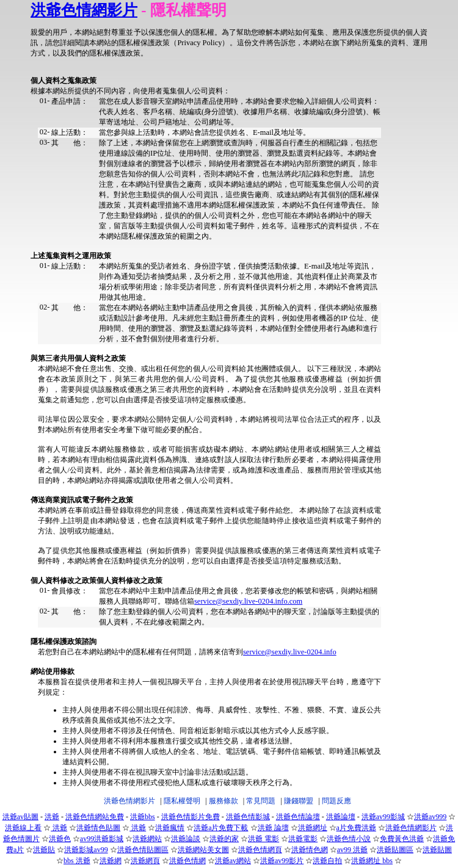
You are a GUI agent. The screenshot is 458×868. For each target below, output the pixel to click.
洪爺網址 (313, 828)
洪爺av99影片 (282, 861)
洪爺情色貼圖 (98, 828)
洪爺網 (111, 861)
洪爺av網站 (233, 861)
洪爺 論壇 (273, 828)
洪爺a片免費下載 (221, 828)
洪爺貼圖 (437, 850)
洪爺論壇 (341, 817)
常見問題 (261, 801)
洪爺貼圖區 (395, 850)
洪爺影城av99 (86, 850)
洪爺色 (60, 839)
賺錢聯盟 (299, 801)
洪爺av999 (430, 817)
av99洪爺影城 (102, 839)
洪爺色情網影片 (84, 10)
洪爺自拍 (327, 861)
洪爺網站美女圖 (203, 850)
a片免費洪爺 (356, 828)
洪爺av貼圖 (20, 817)
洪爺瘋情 (170, 828)
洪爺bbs (143, 817)
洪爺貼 (44, 850)
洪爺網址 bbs (372, 861)
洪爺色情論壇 (298, 817)
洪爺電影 (303, 839)
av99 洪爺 (352, 850)
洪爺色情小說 (349, 839)
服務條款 (224, 801)
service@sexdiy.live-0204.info (290, 652)
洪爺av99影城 (383, 817)
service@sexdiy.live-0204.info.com (248, 601)
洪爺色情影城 (248, 817)
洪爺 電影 (264, 839)
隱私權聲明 (182, 801)
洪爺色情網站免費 (95, 817)
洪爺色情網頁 (260, 850)
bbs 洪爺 (77, 861)
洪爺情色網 (310, 850)
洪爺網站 (147, 839)
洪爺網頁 (145, 861)
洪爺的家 (224, 839)
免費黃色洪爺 (402, 839)
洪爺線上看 (23, 828)
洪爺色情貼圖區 (143, 850)
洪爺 (52, 817)
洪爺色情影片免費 (191, 817)
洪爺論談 (186, 839)
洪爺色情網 (187, 861)
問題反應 (336, 801)
